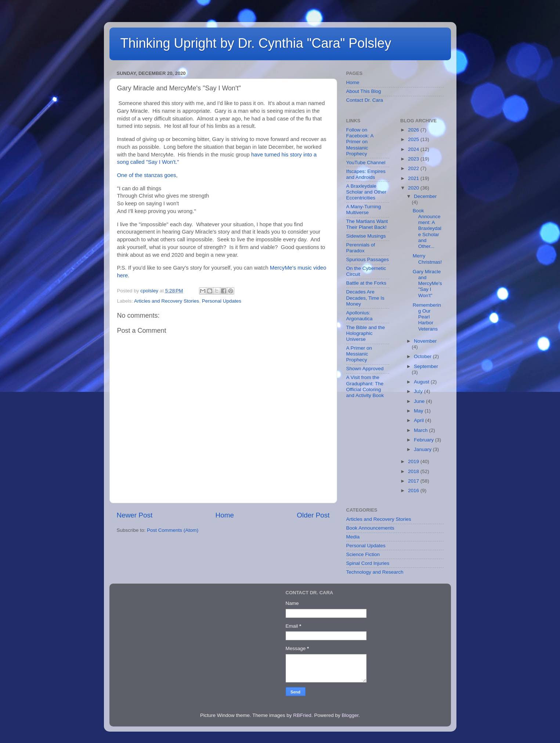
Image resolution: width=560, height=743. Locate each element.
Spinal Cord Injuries (368, 563)
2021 (414, 178)
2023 (414, 159)
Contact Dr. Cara (365, 100)
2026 (414, 130)
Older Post (313, 515)
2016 (414, 490)
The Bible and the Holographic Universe (366, 333)
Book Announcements (370, 528)
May (419, 411)
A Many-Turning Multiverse (364, 210)
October (423, 356)
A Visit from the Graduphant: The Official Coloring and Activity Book (365, 386)
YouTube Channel (366, 163)
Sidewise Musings (366, 236)
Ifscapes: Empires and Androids (366, 174)
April (420, 420)
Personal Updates (222, 301)
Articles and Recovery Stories (167, 301)
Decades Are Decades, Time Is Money (365, 298)
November (425, 341)
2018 (414, 471)
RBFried (302, 715)
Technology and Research (375, 572)
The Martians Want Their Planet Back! (367, 224)
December (425, 196)
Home (225, 515)
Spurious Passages (368, 259)
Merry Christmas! (427, 259)
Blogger (350, 715)
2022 (414, 168)
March (421, 430)
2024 (414, 149)
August (422, 382)
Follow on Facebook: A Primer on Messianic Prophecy (360, 142)
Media (353, 537)
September (426, 366)
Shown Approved (365, 369)
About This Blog (364, 91)
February (424, 440)
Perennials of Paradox (361, 248)
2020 (414, 188)
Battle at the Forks (366, 283)
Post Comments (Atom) (173, 530)
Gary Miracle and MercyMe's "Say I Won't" (427, 284)
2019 (414, 461)
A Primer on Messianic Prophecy (359, 354)
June (420, 401)
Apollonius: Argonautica (360, 316)
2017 (414, 481)
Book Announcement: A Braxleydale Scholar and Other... (427, 228)
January (423, 449)
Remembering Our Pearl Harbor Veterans (427, 317)
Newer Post (135, 515)
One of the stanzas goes (147, 175)
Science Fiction (363, 554)
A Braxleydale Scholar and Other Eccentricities (366, 192)
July (419, 391)
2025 (414, 139)
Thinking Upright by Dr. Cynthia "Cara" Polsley (256, 43)
